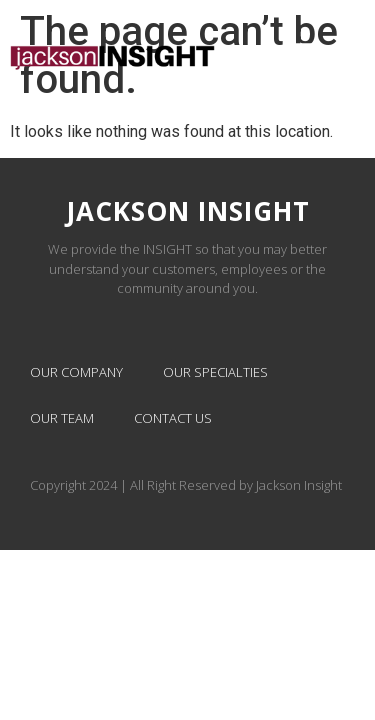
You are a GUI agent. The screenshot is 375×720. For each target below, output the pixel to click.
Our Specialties (215, 372)
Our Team (62, 418)
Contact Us (173, 418)
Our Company (76, 372)
